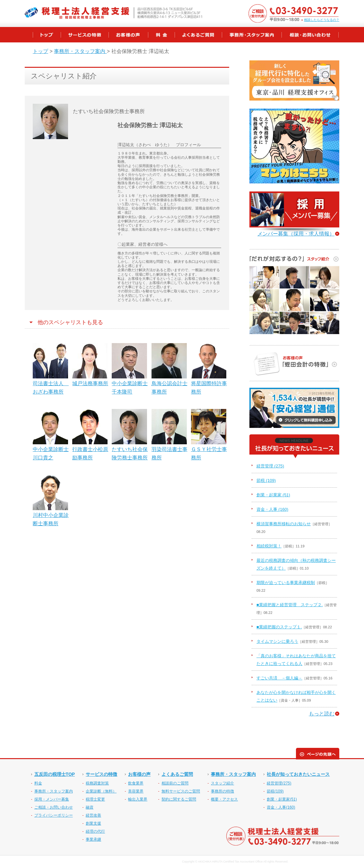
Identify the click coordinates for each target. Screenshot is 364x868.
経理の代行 (95, 831)
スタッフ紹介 (222, 783)
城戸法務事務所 (90, 383)
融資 (90, 807)
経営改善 (93, 815)
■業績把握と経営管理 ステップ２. (290, 605)
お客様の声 (139, 774)
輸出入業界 (138, 799)
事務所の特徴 (222, 791)
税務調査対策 (97, 783)
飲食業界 (136, 783)
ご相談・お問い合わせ (54, 807)
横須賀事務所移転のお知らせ (284, 524)
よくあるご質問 (177, 774)
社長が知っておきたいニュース (298, 774)
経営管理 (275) (270, 466)
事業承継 (93, 839)
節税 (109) (266, 480)
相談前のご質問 (175, 783)
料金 (38, 783)
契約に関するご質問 (179, 799)
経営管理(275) (279, 783)
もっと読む (322, 714)
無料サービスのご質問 (181, 791)
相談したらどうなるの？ (322, 20)
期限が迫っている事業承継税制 (286, 583)
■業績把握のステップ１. (279, 627)
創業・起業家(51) (282, 799)
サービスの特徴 (101, 774)
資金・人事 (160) (272, 509)
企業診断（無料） (101, 791)
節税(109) (275, 791)
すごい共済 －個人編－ (279, 678)
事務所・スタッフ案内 (80, 51)
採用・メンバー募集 (52, 799)
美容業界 (136, 791)
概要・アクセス (224, 799)
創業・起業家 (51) (273, 495)
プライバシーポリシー (54, 815)
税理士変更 (95, 799)
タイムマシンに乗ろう (277, 641)
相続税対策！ (269, 546)
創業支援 (93, 823)
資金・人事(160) (281, 807)
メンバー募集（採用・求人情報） (296, 234)
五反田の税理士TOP (55, 774)
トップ (40, 51)
